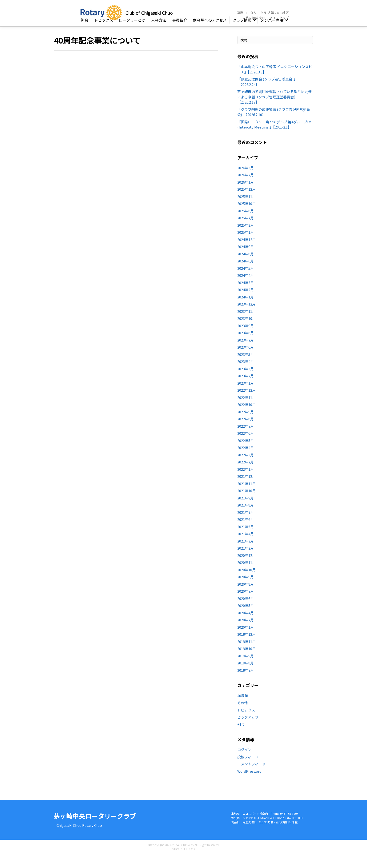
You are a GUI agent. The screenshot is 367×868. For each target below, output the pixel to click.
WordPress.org (249, 784)
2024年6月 (246, 274)
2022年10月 (246, 417)
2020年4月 (246, 626)
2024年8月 (246, 267)
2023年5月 (246, 367)
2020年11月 (246, 575)
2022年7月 (246, 439)
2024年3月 (246, 295)
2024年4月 (246, 288)
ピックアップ (248, 730)
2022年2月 (246, 475)
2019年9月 (246, 669)
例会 (85, 33)
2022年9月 (246, 425)
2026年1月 (246, 195)
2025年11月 (246, 209)
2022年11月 (246, 410)
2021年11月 (246, 496)
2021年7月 (246, 525)
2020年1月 (246, 640)
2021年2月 (246, 561)
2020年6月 (246, 611)
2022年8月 (246, 432)
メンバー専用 (272, 33)
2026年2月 (246, 188)
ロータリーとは (132, 33)
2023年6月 (246, 360)
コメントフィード (251, 777)
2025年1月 (246, 245)
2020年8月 (246, 597)
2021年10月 (246, 504)
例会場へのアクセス (210, 33)
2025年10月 (246, 216)
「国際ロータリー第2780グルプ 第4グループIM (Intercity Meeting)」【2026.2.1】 (274, 137)
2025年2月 (246, 238)
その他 (243, 716)
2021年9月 (246, 511)
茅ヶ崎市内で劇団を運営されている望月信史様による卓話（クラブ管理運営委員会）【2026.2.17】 (274, 110)
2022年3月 (246, 468)
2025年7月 (246, 231)
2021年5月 (246, 540)
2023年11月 (246, 324)
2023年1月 (246, 396)
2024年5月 (246, 281)
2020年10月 (246, 583)
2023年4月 (246, 374)
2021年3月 (246, 554)
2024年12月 (246, 252)
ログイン (244, 762)
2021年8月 (246, 518)
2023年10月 (246, 331)
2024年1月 (246, 310)
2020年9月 (246, 590)
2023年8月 (246, 346)
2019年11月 (246, 654)
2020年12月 (246, 568)
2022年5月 (246, 453)
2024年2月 (246, 303)
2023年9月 (246, 339)
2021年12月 (246, 489)
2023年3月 (246, 382)
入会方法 (159, 33)
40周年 (243, 708)
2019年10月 (246, 661)
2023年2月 (246, 389)
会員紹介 (180, 33)
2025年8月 (246, 224)
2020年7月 (246, 604)
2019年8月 (246, 676)
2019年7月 (246, 683)
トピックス (104, 33)
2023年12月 (246, 317)
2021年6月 (246, 532)
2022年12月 (246, 403)
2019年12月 (246, 647)
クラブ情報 (242, 33)
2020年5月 (246, 618)
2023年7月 (246, 353)
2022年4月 (246, 460)
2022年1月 (246, 482)
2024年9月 (246, 259)
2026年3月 (246, 181)
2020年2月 (246, 633)
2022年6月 (246, 446)
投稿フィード (248, 770)
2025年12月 (246, 202)
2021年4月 (246, 547)
